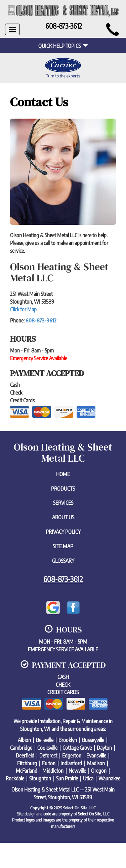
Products (63, 489)
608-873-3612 (41, 320)
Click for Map (23, 309)
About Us (63, 517)
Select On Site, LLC (79, 808)
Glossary (63, 561)
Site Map (63, 546)
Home (63, 474)
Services (63, 503)
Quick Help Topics (63, 46)
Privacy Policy (63, 532)
